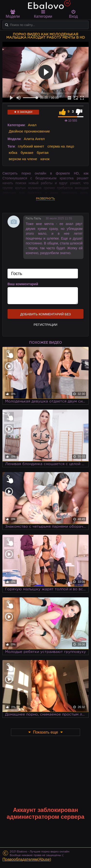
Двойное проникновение (29, 131)
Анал (32, 125)
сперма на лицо (61, 146)
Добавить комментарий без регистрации (45, 316)
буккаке (27, 153)
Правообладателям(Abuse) (27, 859)
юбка (13, 153)
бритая (43, 153)
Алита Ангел (34, 139)
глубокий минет (31, 146)
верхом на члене (23, 159)
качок (45, 159)
